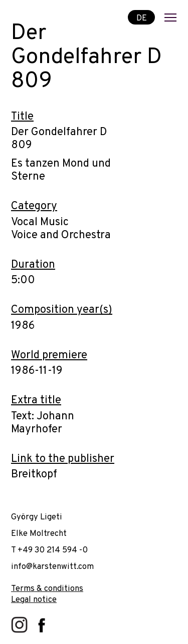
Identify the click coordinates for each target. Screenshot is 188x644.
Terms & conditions (47, 589)
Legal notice (34, 600)
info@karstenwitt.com (52, 567)
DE (142, 18)
